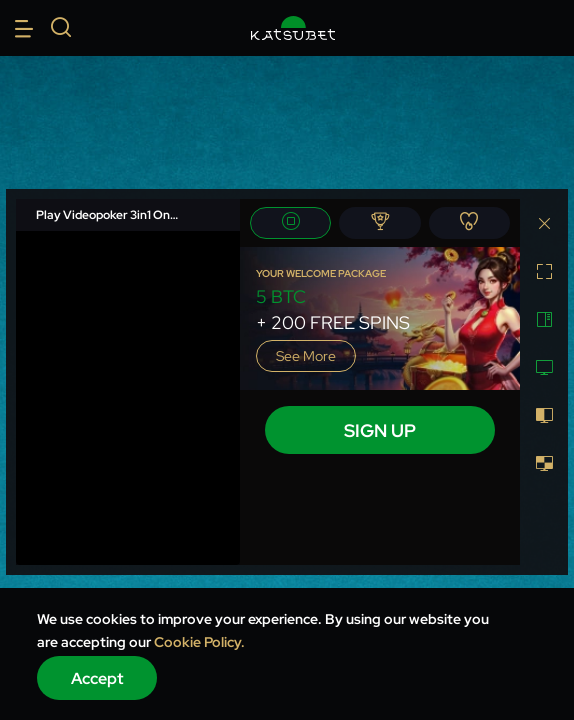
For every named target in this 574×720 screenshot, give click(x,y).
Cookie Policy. (199, 642)
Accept (97, 678)
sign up (380, 430)
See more (306, 356)
